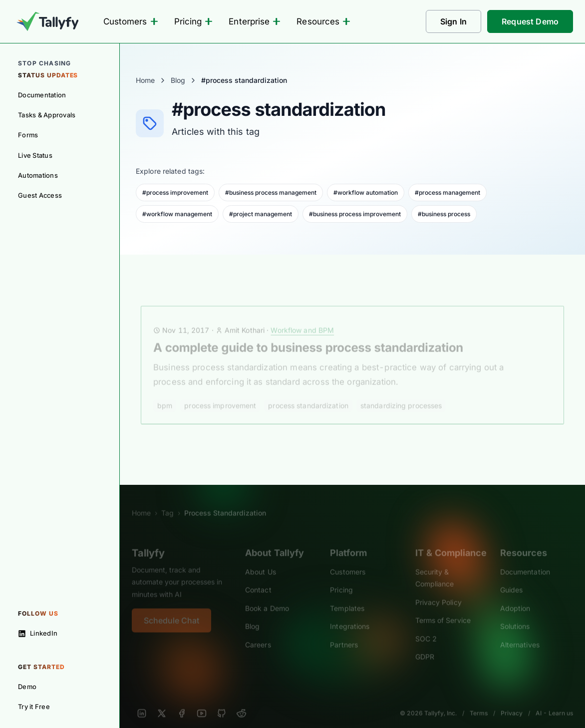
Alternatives (520, 633)
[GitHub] (222, 702)
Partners (344, 633)
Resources (323, 21)
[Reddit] (242, 702)
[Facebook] (182, 702)
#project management (261, 214)
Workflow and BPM (302, 319)
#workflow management (177, 214)
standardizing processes (401, 394)
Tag (167, 502)
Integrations (350, 615)
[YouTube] (202, 702)
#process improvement (175, 192)
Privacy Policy (439, 591)
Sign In (453, 21)
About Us (261, 560)
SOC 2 (426, 627)
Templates (347, 597)
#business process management (271, 192)
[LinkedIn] (142, 702)
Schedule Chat (171, 609)
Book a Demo (267, 597)
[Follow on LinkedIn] (60, 633)
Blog (178, 80)
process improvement (220, 394)
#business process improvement (355, 214)
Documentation (525, 560)
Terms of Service (443, 609)
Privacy (512, 702)
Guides (512, 578)
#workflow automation (366, 192)
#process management (447, 192)
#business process (444, 214)
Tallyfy (148, 542)
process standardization (308, 394)
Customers (131, 21)
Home (145, 80)
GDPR (425, 645)
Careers (258, 633)
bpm (165, 394)
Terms (479, 702)
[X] (162, 702)
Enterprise (255, 21)
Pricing (194, 21)
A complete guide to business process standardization (308, 336)
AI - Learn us (554, 702)
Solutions (515, 615)
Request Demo (530, 21)
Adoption (515, 597)
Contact (258, 578)
